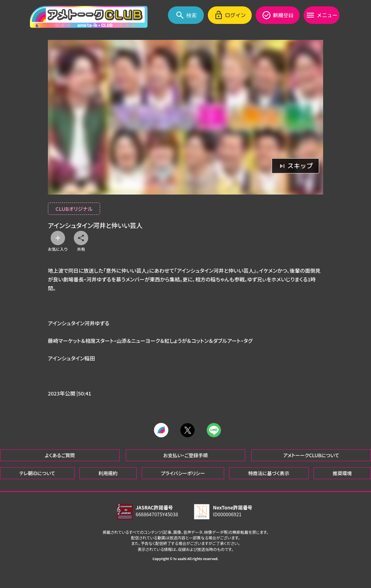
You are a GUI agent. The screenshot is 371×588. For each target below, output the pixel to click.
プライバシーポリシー (183, 473)
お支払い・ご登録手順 (185, 455)
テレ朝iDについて (37, 473)
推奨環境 (342, 473)
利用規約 (108, 473)
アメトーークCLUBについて (311, 455)
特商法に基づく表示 (269, 473)
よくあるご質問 (60, 455)
